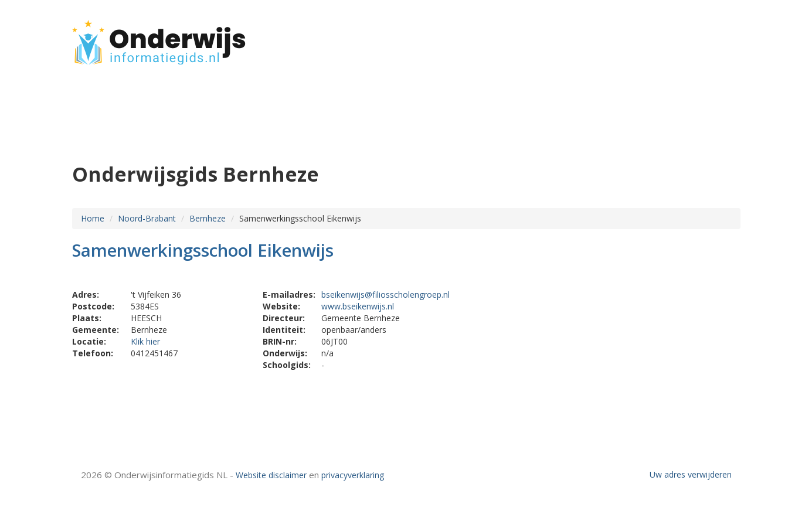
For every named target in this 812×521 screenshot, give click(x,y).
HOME (663, 37)
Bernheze (208, 218)
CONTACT (709, 37)
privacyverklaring (353, 475)
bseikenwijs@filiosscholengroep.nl (385, 294)
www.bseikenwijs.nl (358, 306)
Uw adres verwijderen (691, 474)
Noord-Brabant (147, 218)
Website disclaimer (271, 475)
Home (93, 218)
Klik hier (145, 341)
